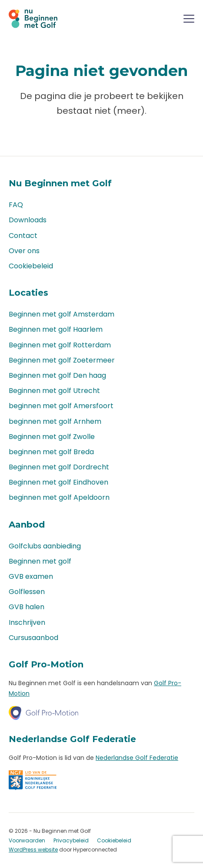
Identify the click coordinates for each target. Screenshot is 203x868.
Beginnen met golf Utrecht (54, 391)
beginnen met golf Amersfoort (61, 406)
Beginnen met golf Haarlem (56, 329)
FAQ (16, 205)
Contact (23, 236)
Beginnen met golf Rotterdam (60, 345)
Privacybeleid (71, 840)
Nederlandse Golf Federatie (137, 758)
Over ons (24, 251)
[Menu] (189, 20)
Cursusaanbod (33, 638)
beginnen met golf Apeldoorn (59, 497)
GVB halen (27, 607)
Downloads (28, 220)
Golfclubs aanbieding (45, 546)
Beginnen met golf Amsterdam (62, 314)
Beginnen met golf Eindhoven (58, 482)
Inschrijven (27, 622)
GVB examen (31, 576)
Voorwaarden (27, 840)
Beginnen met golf (40, 561)
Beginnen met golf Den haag (57, 375)
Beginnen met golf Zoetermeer (62, 360)
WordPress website (33, 850)
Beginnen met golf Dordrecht (59, 467)
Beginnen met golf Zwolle (52, 437)
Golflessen (27, 592)
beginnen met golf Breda (51, 452)
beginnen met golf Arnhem (55, 421)
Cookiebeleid (31, 266)
